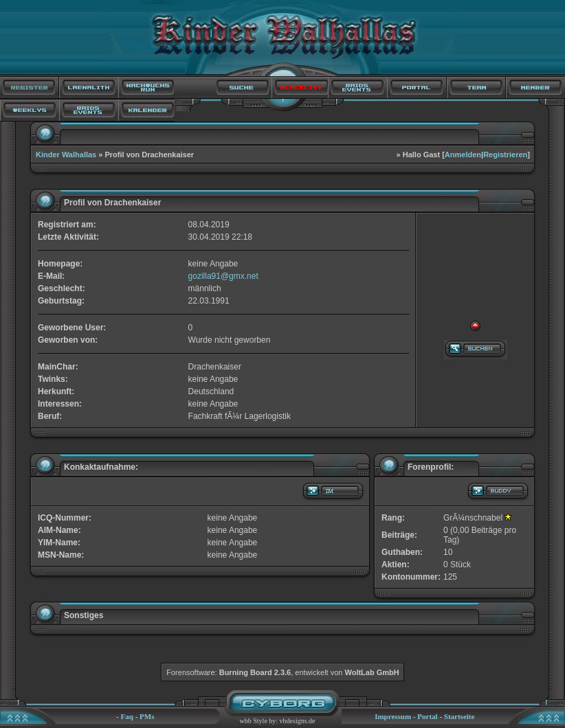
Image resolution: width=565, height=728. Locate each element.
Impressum (393, 716)
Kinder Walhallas (66, 155)
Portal (427, 716)
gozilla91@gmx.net (223, 276)
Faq (127, 716)
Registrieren (505, 155)
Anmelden (463, 155)
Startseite (459, 716)
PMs (147, 716)
